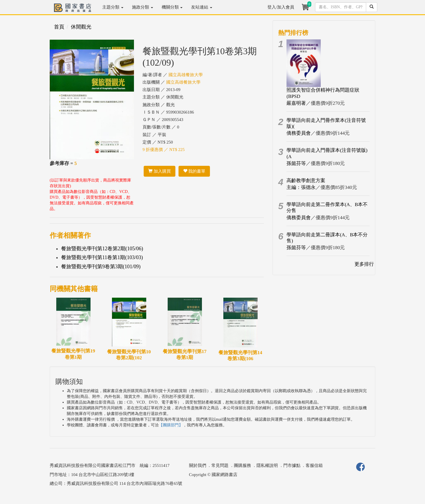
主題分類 (113, 7)
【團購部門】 (171, 425)
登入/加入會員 (281, 7)
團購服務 (242, 465)
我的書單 (194, 171)
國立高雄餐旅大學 (186, 75)
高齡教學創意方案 (306, 181)
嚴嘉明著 (296, 103)
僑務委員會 (299, 133)
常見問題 (220, 465)
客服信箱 (314, 465)
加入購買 (160, 171)
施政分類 (143, 7)
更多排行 (364, 264)
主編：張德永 (301, 187)
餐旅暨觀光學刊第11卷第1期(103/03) (102, 257)
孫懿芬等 (296, 163)
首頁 (59, 27)
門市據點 (292, 465)
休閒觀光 (81, 27)
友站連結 (202, 7)
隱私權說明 (267, 465)
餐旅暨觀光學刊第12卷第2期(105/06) (102, 249)
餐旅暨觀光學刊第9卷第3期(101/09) (101, 267)
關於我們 (198, 465)
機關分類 (172, 7)
